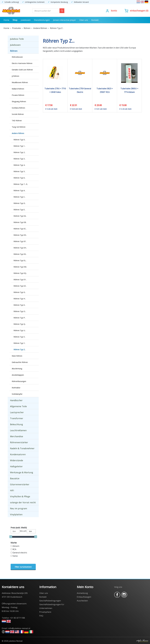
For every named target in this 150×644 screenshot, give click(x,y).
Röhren (14, 51)
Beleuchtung (16, 424)
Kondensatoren (18, 454)
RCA (14, 549)
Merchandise (17, 436)
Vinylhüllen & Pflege (20, 496)
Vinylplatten (16, 514)
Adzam (16, 546)
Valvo (15, 556)
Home (6, 20)
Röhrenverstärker (19, 442)
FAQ (41, 616)
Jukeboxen (26, 20)
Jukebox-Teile (17, 39)
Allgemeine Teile (18, 406)
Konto (114, 11)
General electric (20, 553)
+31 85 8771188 (17, 618)
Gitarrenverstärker (20, 484)
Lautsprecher (17, 412)
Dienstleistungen (42, 20)
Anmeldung (82, 593)
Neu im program (19, 508)
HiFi (12, 490)
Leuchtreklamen (18, 430)
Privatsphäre (45, 612)
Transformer (17, 418)
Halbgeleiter (16, 466)
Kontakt (95, 20)
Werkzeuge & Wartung (22, 472)
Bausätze (15, 478)
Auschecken (82, 601)
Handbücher (16, 400)
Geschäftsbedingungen (50, 601)
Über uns (84, 20)
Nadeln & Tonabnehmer (22, 448)
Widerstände (17, 460)
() (136, 11)
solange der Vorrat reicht (23, 502)
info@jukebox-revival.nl (19, 628)
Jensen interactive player (64, 20)
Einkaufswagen (138, 11)
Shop (15, 20)
